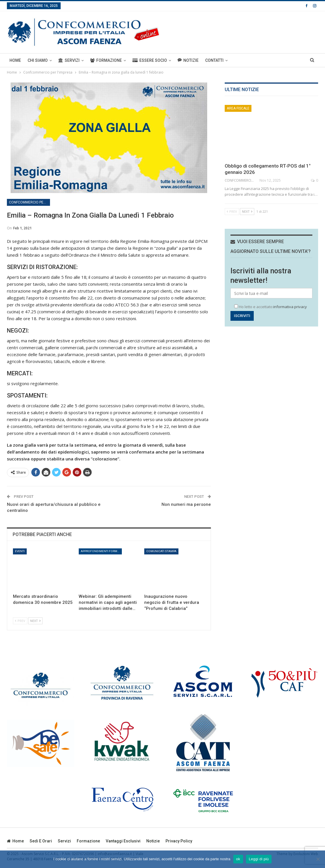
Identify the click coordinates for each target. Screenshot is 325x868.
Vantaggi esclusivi (123, 841)
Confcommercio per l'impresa (29, 202)
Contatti (214, 60)
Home (15, 60)
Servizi (69, 60)
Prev (20, 621)
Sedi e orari (41, 841)
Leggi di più (259, 859)
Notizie (188, 60)
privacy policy (179, 841)
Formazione (106, 60)
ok (238, 859)
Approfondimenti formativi (101, 551)
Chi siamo (38, 60)
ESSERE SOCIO (150, 60)
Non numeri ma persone (186, 504)
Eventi (20, 551)
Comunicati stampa (161, 551)
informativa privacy (290, 307)
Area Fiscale (238, 108)
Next (35, 621)
